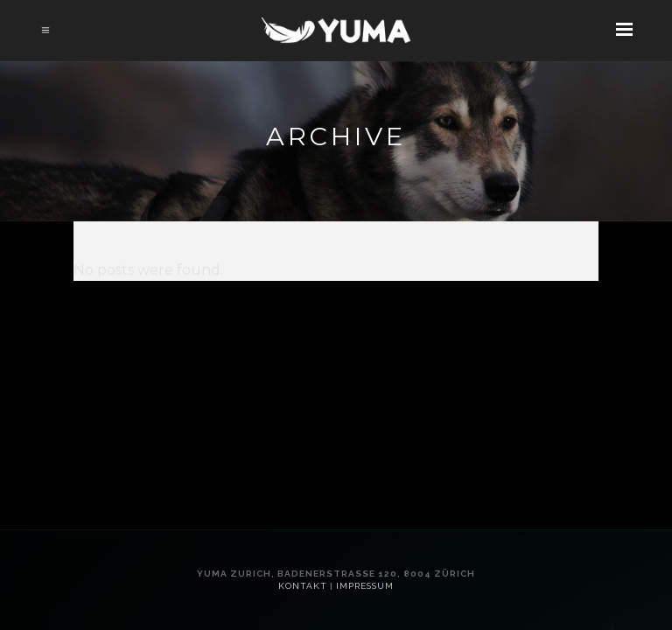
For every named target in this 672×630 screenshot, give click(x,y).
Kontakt (303, 586)
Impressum (365, 586)
